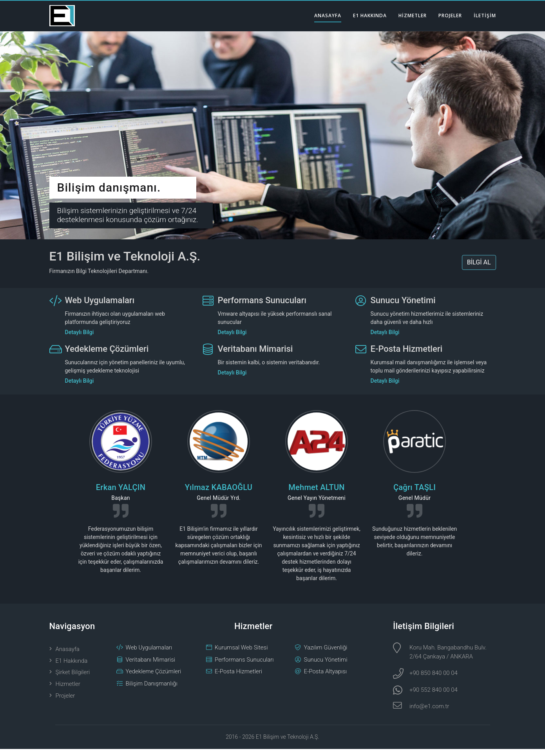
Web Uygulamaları (100, 307)
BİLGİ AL (479, 270)
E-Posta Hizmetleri (407, 356)
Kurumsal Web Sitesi (241, 655)
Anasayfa (68, 657)
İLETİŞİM (485, 15)
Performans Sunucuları (262, 307)
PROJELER (450, 15)
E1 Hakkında (72, 668)
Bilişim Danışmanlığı (152, 691)
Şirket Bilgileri (73, 680)
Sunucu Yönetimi (403, 307)
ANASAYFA (328, 15)
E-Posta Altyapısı (326, 679)
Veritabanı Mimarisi (255, 356)
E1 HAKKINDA (370, 15)
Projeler (65, 703)
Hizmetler (68, 691)
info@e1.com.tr (429, 714)
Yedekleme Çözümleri (107, 356)
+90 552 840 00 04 (434, 697)
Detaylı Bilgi (80, 339)
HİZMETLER (413, 15)
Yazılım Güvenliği (326, 655)
